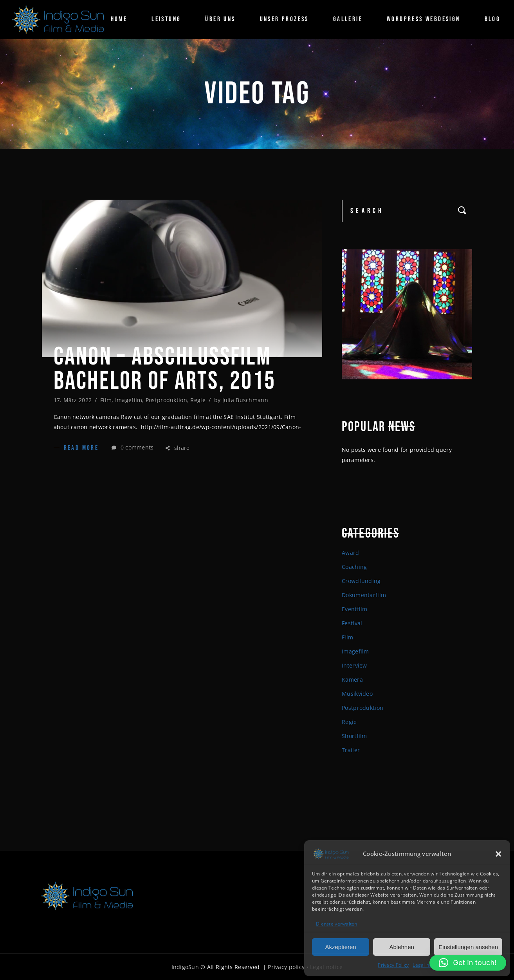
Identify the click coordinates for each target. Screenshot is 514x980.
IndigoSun (185, 967)
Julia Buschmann (245, 400)
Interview (354, 665)
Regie (198, 400)
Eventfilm (355, 609)
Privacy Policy (393, 965)
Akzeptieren (340, 947)
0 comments (133, 447)
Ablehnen (401, 947)
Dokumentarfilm (364, 595)
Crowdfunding (361, 581)
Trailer (351, 750)
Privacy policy (286, 967)
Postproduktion (166, 400)
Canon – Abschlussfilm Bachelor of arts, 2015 (165, 369)
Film (106, 400)
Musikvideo (357, 694)
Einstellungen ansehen (468, 947)
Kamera (352, 680)
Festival (352, 623)
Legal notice (426, 965)
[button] (498, 854)
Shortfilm (354, 736)
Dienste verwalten (337, 924)
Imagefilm (129, 400)
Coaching (354, 567)
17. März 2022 (73, 400)
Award (350, 553)
